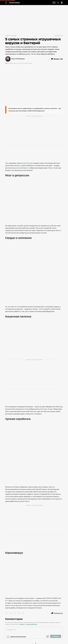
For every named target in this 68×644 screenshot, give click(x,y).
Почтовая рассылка (54, 3)
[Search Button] (58, 3)
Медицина (10, 63)
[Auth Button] (62, 3)
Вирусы (15, 63)
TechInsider (14, 3)
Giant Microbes (28, 163)
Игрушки (14, 36)
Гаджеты (8, 36)
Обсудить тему (57, 59)
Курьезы (30, 63)
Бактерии (25, 63)
